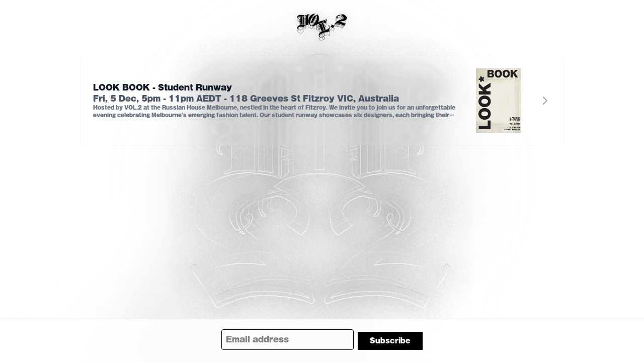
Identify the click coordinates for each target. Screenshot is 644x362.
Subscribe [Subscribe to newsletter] (390, 341)
